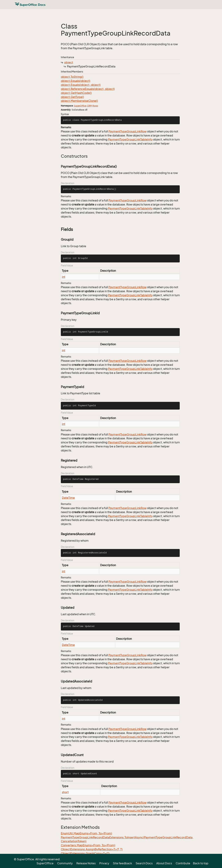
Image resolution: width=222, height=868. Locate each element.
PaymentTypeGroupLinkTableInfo (130, 139)
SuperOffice (80, 106)
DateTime (68, 498)
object (69, 62)
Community (65, 863)
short (65, 792)
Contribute (183, 863)
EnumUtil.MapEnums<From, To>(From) (86, 833)
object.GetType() (72, 97)
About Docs (164, 863)
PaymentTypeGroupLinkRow (128, 131)
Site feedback (122, 863)
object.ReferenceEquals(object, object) (88, 89)
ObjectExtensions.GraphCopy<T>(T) (85, 853)
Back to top (201, 863)
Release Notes (86, 863)
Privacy (104, 863)
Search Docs (144, 863)
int (64, 277)
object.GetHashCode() (76, 93)
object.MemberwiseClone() (79, 101)
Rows (95, 106)
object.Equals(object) (76, 81)
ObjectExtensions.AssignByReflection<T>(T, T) (92, 849)
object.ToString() (72, 77)
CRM (89, 106)
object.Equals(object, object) (81, 85)
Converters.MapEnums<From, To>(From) (88, 845)
